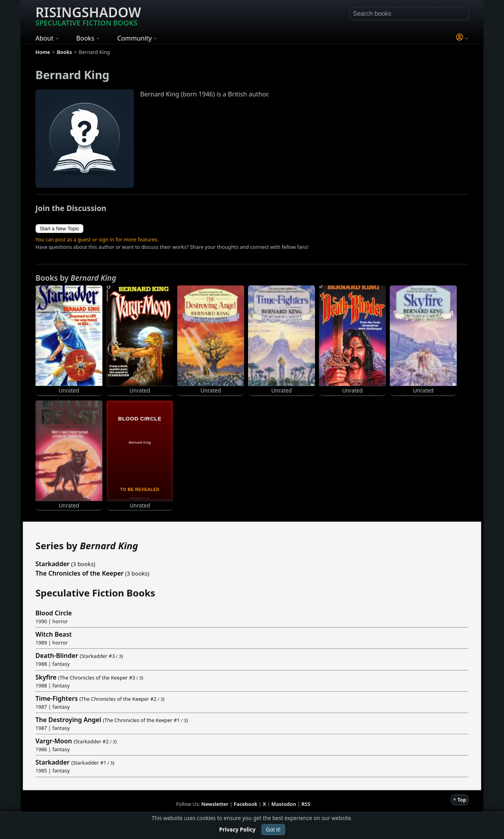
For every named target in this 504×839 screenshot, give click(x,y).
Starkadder (53, 564)
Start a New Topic (59, 229)
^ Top (460, 800)
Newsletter (215, 804)
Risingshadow (88, 15)
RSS (306, 804)
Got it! (273, 830)
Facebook (246, 804)
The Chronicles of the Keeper (80, 573)
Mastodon (284, 804)
